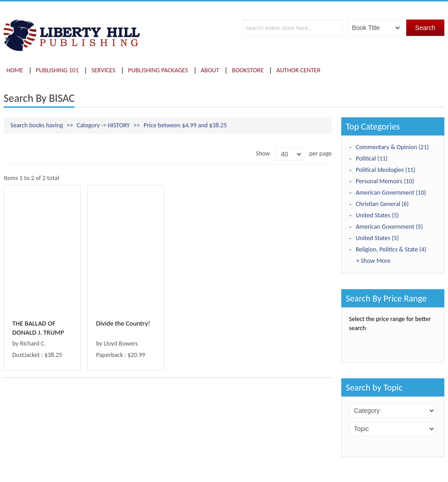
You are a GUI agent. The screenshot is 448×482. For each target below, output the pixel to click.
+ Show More (373, 261)
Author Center (298, 70)
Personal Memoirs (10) (385, 181)
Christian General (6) (382, 204)
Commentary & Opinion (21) (392, 147)
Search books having (37, 125)
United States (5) (377, 215)
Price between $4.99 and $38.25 (185, 125)
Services (103, 70)
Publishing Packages (158, 70)
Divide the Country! (123, 323)
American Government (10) (391, 193)
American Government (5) (389, 227)
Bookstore (248, 70)
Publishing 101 (57, 70)
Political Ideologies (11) (386, 170)
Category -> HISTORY (103, 125)
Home (15, 70)
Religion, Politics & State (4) (391, 249)
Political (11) (372, 158)
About (210, 70)
